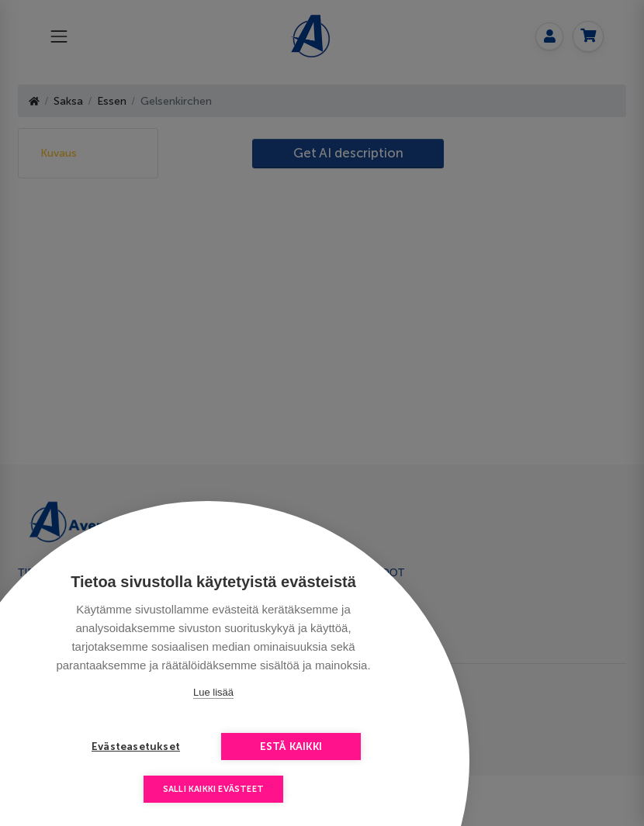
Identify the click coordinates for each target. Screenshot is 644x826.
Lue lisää (213, 692)
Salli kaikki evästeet (213, 789)
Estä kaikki (291, 747)
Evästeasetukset (136, 747)
